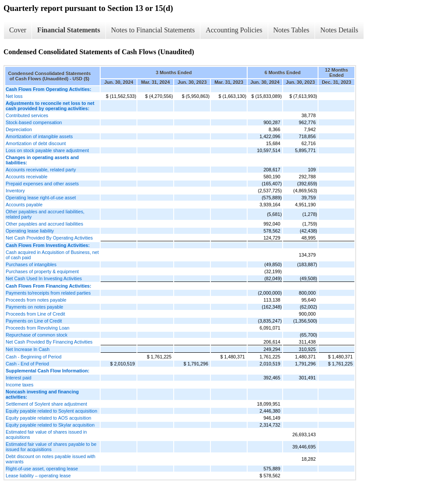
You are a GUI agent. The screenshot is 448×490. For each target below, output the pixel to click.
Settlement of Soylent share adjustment (46, 404)
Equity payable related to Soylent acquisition (51, 411)
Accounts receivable (26, 177)
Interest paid (19, 378)
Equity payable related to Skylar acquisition (50, 425)
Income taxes (19, 385)
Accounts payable (24, 205)
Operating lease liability (30, 231)
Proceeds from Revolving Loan (38, 328)
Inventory (15, 191)
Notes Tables (292, 30)
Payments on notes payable (35, 307)
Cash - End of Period (27, 364)
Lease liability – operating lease (38, 476)
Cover (18, 30)
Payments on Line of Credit (34, 321)
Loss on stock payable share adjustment (47, 150)
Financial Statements (69, 30)
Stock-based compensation (34, 122)
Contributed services (27, 115)
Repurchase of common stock (37, 335)
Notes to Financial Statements (153, 30)
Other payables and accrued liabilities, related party (45, 214)
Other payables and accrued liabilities (44, 224)
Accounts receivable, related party (41, 170)
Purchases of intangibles (31, 264)
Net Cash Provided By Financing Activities (49, 342)
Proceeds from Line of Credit (35, 314)
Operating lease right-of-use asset (41, 198)
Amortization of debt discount (36, 143)
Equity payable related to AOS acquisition (49, 418)
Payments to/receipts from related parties (48, 293)
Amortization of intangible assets (39, 136)
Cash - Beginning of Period (33, 357)
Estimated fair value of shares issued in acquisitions (46, 434)
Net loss (14, 96)
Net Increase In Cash (28, 349)
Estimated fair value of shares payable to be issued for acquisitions (51, 447)
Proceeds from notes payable (36, 300)
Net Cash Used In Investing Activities (44, 278)
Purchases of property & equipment (42, 271)
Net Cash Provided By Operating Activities (49, 238)
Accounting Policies (234, 30)
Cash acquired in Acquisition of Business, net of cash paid (52, 255)
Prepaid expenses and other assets (42, 184)
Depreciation (19, 129)
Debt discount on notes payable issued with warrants (51, 459)
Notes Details (339, 30)
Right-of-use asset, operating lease (42, 469)
